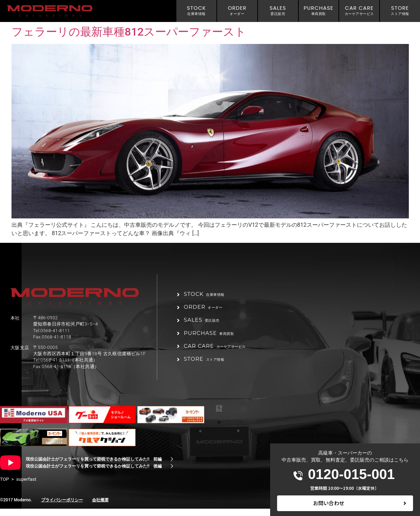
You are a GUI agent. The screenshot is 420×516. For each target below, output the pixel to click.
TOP (5, 486)
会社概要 (100, 507)
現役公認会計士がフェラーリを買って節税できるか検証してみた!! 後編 (94, 473)
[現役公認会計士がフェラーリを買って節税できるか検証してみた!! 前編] (172, 466)
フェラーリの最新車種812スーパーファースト (129, 32)
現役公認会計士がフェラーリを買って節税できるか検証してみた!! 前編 (94, 466)
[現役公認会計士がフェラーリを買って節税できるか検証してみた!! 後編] (172, 473)
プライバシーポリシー (62, 507)
